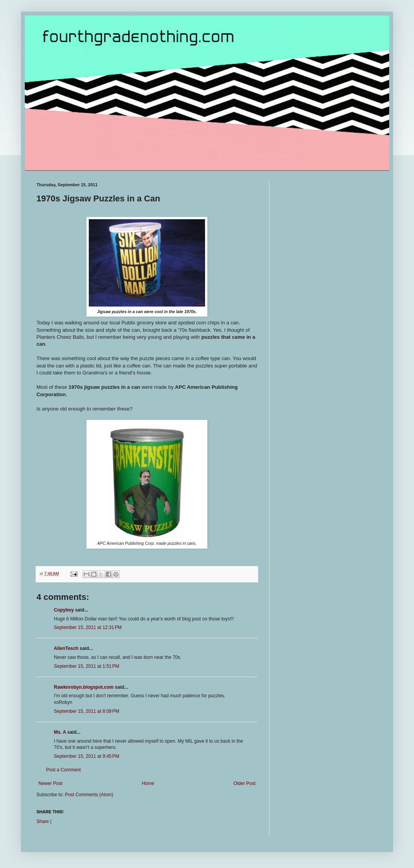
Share (43, 821)
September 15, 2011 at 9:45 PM (86, 756)
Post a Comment (63, 770)
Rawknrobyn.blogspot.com (84, 687)
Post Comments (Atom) (89, 795)
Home (148, 783)
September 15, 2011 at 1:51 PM (86, 666)
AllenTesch (66, 648)
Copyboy (64, 610)
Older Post (244, 783)
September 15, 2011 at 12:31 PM (88, 627)
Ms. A (60, 732)
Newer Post (50, 783)
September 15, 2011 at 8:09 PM (86, 711)
